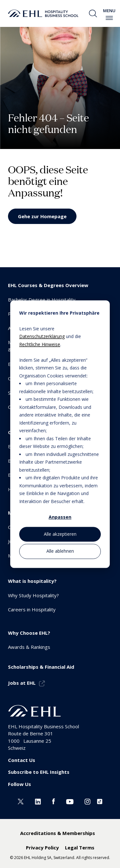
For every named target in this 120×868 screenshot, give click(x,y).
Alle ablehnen (60, 551)
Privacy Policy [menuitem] (42, 847)
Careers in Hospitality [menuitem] (32, 609)
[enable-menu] (109, 18)
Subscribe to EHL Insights (39, 772)
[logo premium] (43, 13)
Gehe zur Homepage (42, 216)
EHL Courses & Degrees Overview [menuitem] (48, 285)
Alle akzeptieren (60, 534)
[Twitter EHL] (21, 801)
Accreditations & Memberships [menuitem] (58, 833)
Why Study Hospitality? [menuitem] (33, 595)
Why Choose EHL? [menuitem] (29, 633)
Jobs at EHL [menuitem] (22, 683)
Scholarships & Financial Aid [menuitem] (41, 667)
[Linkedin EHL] (38, 801)
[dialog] (60, 434)
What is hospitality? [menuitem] (32, 581)
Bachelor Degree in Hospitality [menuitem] (42, 300)
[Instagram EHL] (88, 801)
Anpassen (60, 517)
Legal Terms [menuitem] (80, 847)
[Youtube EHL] (70, 801)
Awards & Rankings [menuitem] (29, 647)
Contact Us (22, 760)
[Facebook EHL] (53, 801)
